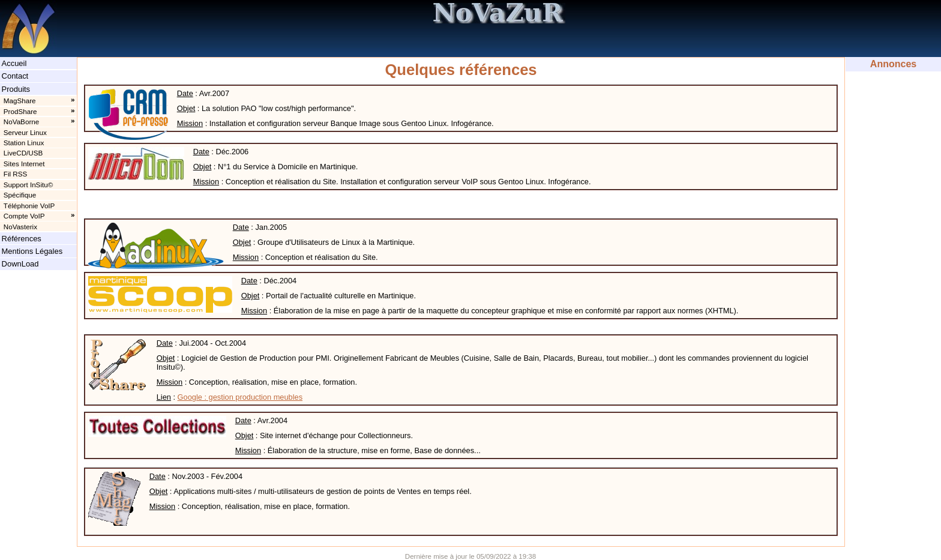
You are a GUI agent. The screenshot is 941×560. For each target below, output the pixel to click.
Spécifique (20, 195)
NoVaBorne (21, 122)
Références (22, 239)
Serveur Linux (25, 132)
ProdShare (20, 111)
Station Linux (24, 143)
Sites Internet (24, 164)
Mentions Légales (32, 251)
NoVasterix (20, 227)
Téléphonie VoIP (29, 206)
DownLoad (20, 264)
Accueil (14, 63)
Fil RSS (16, 174)
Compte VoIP (24, 216)
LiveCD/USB (23, 153)
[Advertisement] (893, 109)
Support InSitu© (28, 185)
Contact (15, 76)
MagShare (20, 101)
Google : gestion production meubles (240, 397)
